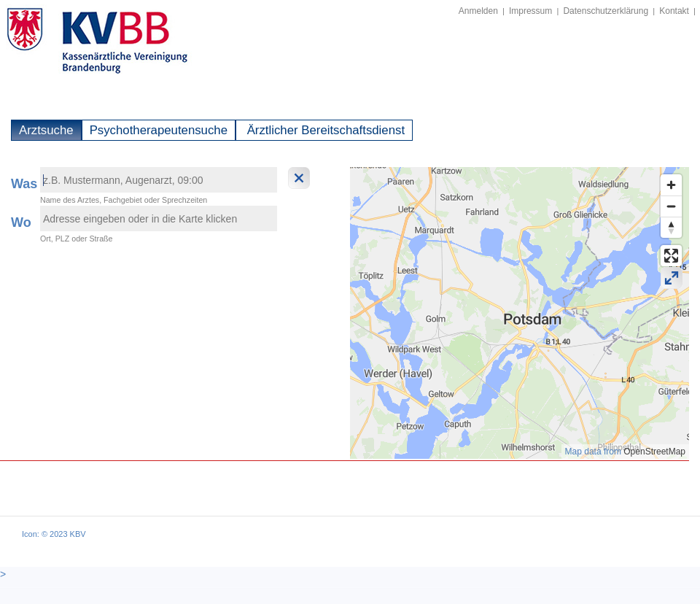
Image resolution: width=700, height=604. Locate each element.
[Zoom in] (671, 185)
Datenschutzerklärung (606, 11)
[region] (520, 313)
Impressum (530, 11)
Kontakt (674, 11)
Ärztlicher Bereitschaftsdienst (324, 130)
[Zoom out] (671, 206)
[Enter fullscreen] (671, 256)
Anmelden (478, 11)
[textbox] (159, 180)
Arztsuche (46, 130)
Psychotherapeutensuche (159, 130)
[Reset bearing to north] (671, 227)
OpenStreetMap (654, 452)
